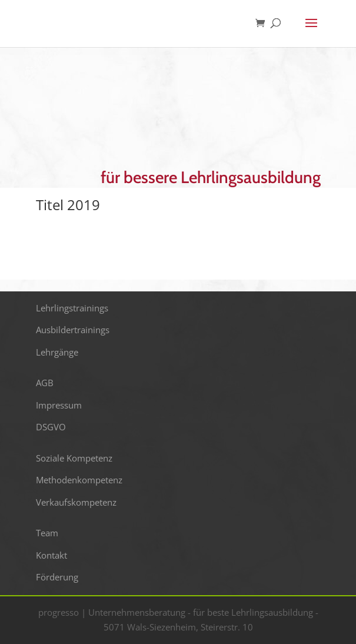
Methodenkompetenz (79, 480)
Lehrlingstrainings (72, 308)
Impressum (59, 405)
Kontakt (51, 555)
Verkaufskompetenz (76, 502)
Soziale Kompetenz (74, 458)
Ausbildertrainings (73, 330)
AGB (45, 383)
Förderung (57, 577)
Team (47, 533)
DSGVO (51, 427)
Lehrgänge (57, 352)
